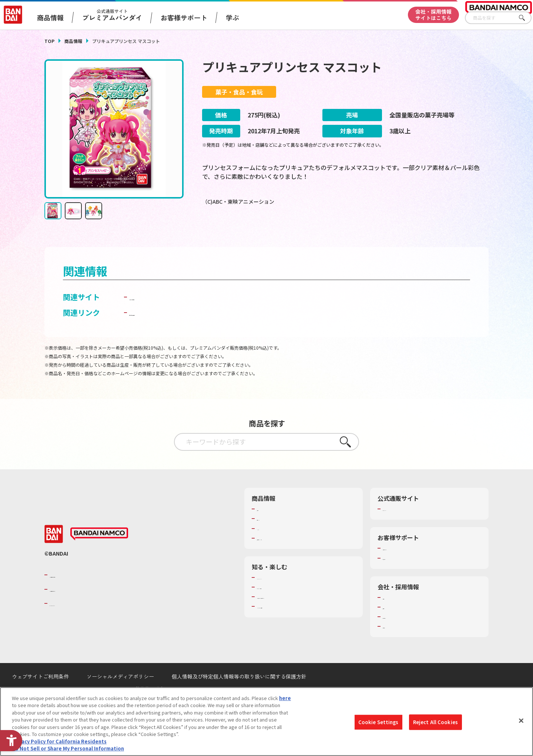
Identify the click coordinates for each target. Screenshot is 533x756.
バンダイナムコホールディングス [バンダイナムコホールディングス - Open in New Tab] (94, 609)
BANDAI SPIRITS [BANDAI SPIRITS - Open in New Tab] (72, 623)
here (285, 698)
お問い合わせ (397, 646)
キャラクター (271, 548)
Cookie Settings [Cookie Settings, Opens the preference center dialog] (378, 722)
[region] (266, 722)
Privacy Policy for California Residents (59, 741)
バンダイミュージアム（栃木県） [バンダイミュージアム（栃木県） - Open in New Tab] (293, 626)
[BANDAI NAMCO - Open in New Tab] (99, 553)
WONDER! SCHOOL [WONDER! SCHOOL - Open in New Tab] (278, 597)
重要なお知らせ (400, 577)
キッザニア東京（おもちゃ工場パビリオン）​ (305, 616)
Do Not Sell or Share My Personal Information (68, 748)
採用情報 (392, 626)
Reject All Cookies (435, 722)
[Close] (521, 720)
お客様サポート (184, 17)
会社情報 (392, 617)
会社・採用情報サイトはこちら (433, 15)
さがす (526, 18)
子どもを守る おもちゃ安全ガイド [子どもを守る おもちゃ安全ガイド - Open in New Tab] (186, 332)
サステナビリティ (402, 636)
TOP (49, 41)
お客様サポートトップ (407, 567)
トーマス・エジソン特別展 (286, 606)
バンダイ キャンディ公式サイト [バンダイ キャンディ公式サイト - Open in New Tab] (182, 316)
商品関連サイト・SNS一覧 (286, 557)
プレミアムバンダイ (404, 528)
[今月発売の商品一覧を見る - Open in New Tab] (420, 232)
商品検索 (266, 528)
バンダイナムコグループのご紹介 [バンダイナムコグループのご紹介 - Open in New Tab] (94, 594)
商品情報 (73, 41)
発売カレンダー (274, 538)
